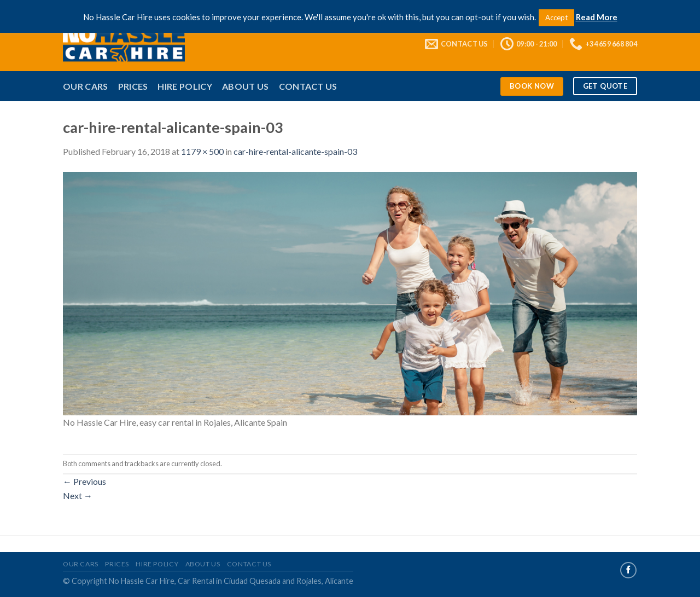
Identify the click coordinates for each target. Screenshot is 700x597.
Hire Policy (185, 86)
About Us (246, 86)
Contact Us (308, 86)
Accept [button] (556, 18)
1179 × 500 (202, 151)
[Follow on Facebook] (628, 570)
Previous (84, 481)
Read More (597, 17)
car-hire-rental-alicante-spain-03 (295, 151)
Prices (133, 86)
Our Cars (86, 86)
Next (78, 495)
